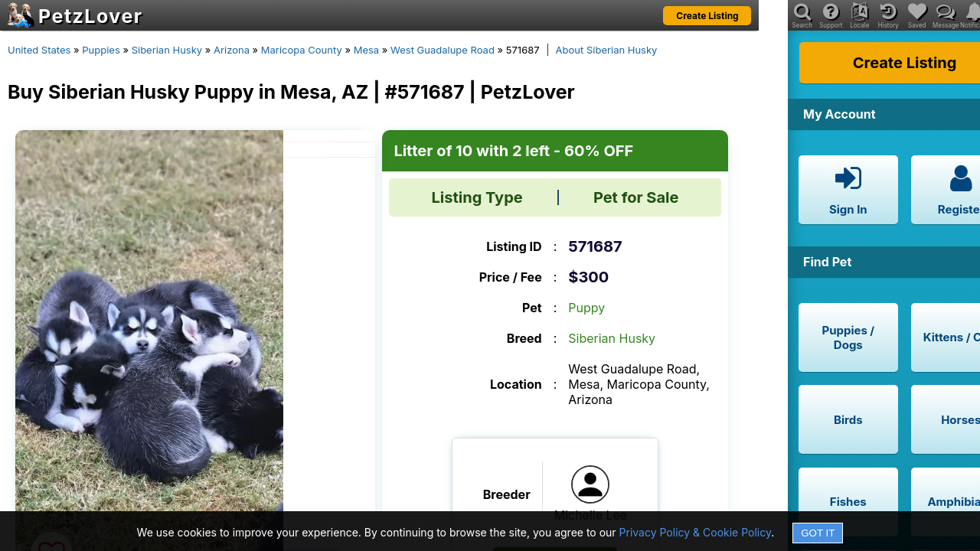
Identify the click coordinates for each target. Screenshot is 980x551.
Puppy (586, 308)
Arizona (232, 50)
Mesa (366, 50)
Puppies (101, 50)
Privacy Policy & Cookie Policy (696, 532)
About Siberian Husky (607, 50)
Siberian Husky (167, 50)
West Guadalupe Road (443, 50)
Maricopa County (302, 50)
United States (39, 50)
